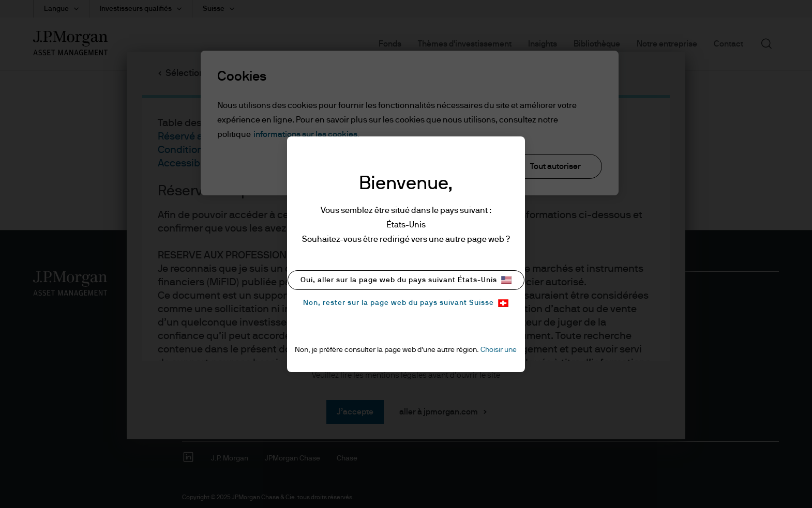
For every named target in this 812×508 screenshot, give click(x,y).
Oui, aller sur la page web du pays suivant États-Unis (406, 280)
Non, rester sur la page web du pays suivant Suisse (406, 303)
